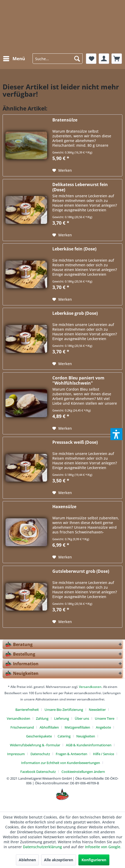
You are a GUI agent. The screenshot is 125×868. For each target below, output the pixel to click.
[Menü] (14, 59)
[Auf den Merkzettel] (62, 170)
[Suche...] (58, 59)
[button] (116, 434)
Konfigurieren (94, 860)
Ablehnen (27, 860)
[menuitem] (14, 59)
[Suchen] (77, 59)
